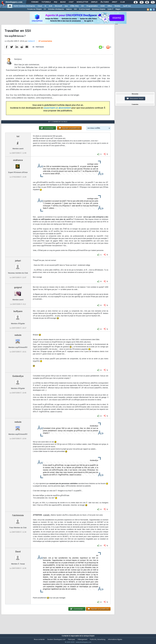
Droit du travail (84, 9)
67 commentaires (45, 43)
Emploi (94, 2)
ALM (50, 6)
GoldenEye (18, 381)
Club (122, 2)
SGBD (103, 6)
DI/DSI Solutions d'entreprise (24, 6)
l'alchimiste (18, 520)
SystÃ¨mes (127, 6)
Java (66, 6)
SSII (75, 9)
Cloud (40, 6)
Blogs (63, 2)
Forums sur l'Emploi (34, 9)
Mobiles (117, 6)
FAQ (55, 2)
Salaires (69, 9)
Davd (18, 557)
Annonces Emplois (99, 9)
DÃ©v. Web (74, 6)
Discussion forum (135, 99)
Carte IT (110, 9)
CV (45, 9)
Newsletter (82, 2)
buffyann (18, 316)
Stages (118, 9)
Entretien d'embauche (56, 9)
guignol (18, 292)
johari (18, 266)
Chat (71, 2)
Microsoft (58, 6)
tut (18, 141)
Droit (115, 2)
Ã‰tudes (105, 2)
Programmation (92, 6)
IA (45, 6)
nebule (18, 340)
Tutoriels (46, 2)
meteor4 (31, 43)
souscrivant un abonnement (57, 110)
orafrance (18, 165)
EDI (83, 6)
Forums (35, 2)
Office (110, 6)
